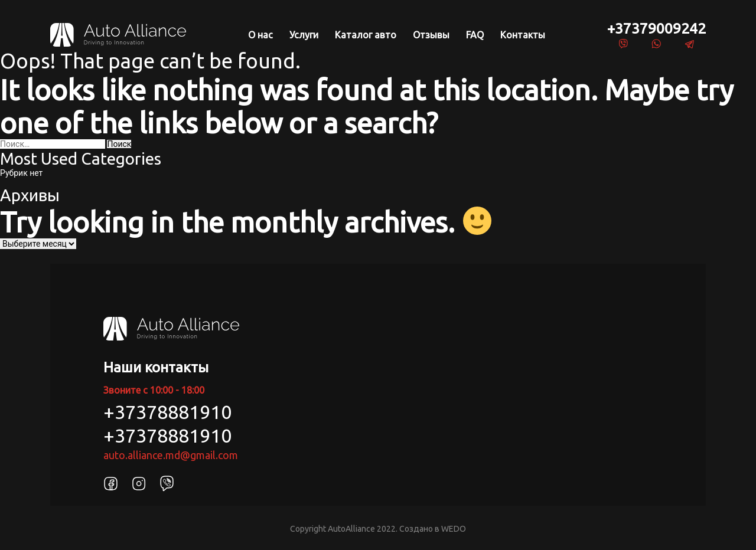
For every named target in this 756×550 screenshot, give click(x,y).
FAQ (475, 35)
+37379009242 (656, 28)
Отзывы (431, 35)
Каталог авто (366, 35)
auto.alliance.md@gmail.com (171, 455)
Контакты (523, 35)
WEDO (454, 529)
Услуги (304, 35)
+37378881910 (167, 412)
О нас (260, 35)
